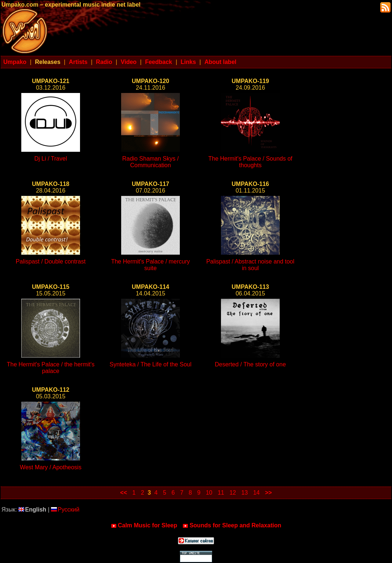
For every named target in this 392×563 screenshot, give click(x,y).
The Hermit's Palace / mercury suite (151, 265)
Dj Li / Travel (51, 159)
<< (124, 493)
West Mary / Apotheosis (51, 467)
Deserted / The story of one (250, 364)
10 (209, 493)
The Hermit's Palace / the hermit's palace (50, 368)
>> (268, 493)
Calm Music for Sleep (144, 526)
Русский (65, 510)
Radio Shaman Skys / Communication (150, 162)
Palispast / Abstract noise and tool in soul (250, 265)
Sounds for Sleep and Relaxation (232, 526)
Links (188, 62)
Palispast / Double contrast (51, 261)
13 (244, 493)
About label (220, 62)
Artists (78, 62)
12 (233, 493)
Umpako (15, 62)
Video (129, 62)
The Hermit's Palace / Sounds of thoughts (251, 162)
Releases (48, 62)
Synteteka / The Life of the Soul (151, 364)
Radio (104, 62)
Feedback (159, 62)
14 (257, 493)
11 (221, 493)
